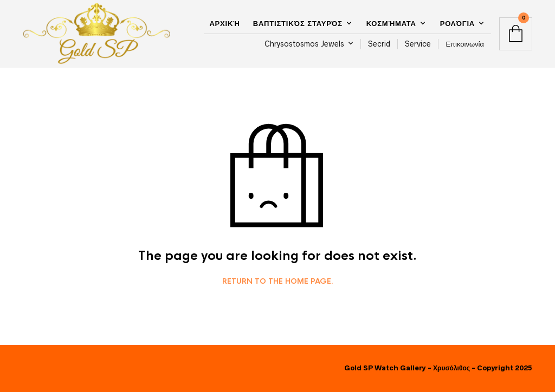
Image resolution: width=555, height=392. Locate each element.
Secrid (379, 44)
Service (418, 44)
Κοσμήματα (391, 24)
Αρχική (224, 24)
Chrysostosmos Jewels (304, 44)
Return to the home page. (278, 282)
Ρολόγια (457, 24)
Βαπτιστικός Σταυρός (298, 24)
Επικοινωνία (465, 44)
